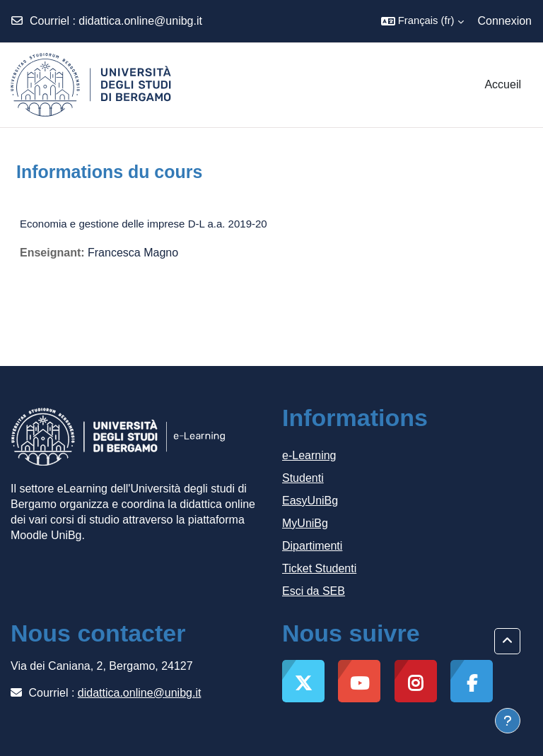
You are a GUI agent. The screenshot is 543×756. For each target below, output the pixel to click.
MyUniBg (305, 523)
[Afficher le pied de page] (508, 721)
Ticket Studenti (319, 568)
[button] (422, 21)
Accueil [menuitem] (503, 84)
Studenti (303, 478)
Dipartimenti (312, 546)
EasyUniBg (310, 501)
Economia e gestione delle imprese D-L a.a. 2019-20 (144, 224)
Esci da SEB (314, 591)
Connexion (505, 21)
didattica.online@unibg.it (140, 21)
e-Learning (309, 455)
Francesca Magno (133, 253)
